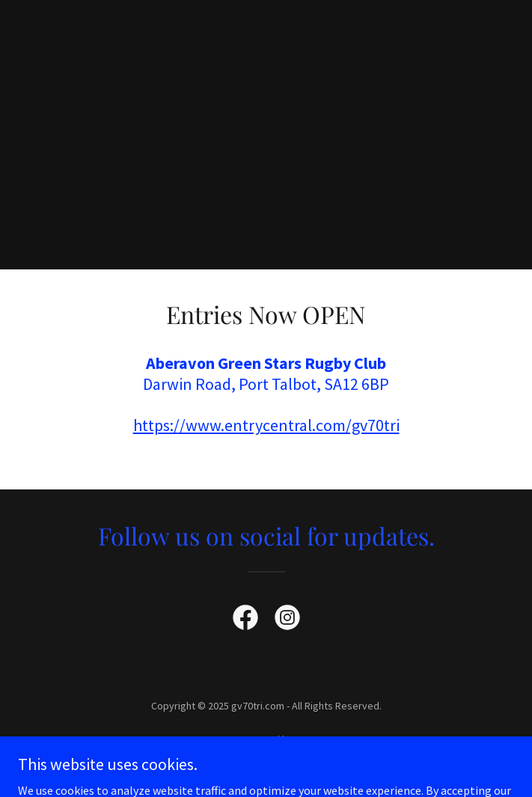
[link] (245, 620)
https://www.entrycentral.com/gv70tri (266, 425)
